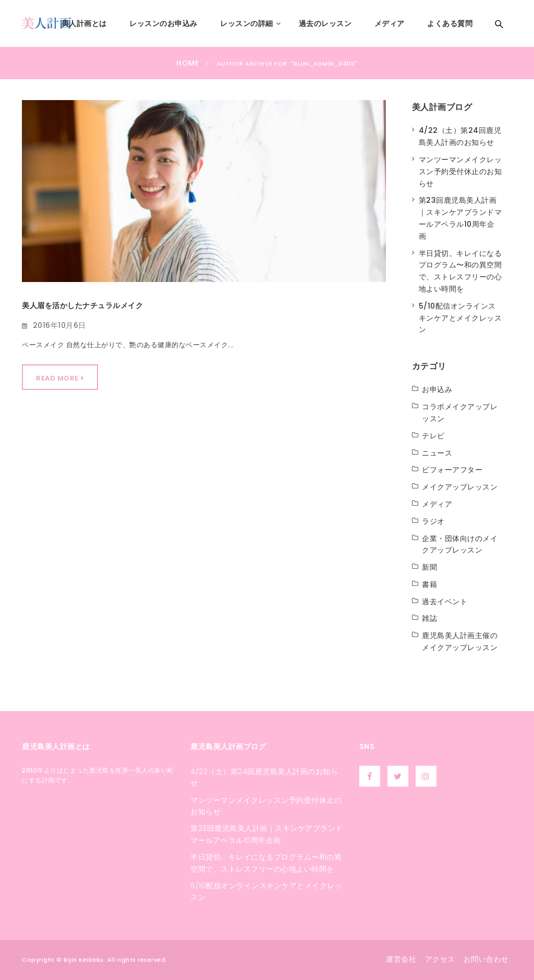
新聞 (429, 567)
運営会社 (401, 959)
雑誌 (429, 618)
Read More (57, 378)
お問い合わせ (486, 959)
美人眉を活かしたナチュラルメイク (82, 305)
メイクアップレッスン (460, 487)
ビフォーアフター (452, 470)
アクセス (440, 959)
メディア (437, 504)
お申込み (437, 389)
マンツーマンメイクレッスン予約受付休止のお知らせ (460, 171)
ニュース (437, 453)
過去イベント (445, 602)
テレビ (433, 436)
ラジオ (433, 521)
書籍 (429, 584)
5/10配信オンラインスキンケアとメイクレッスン (460, 318)
